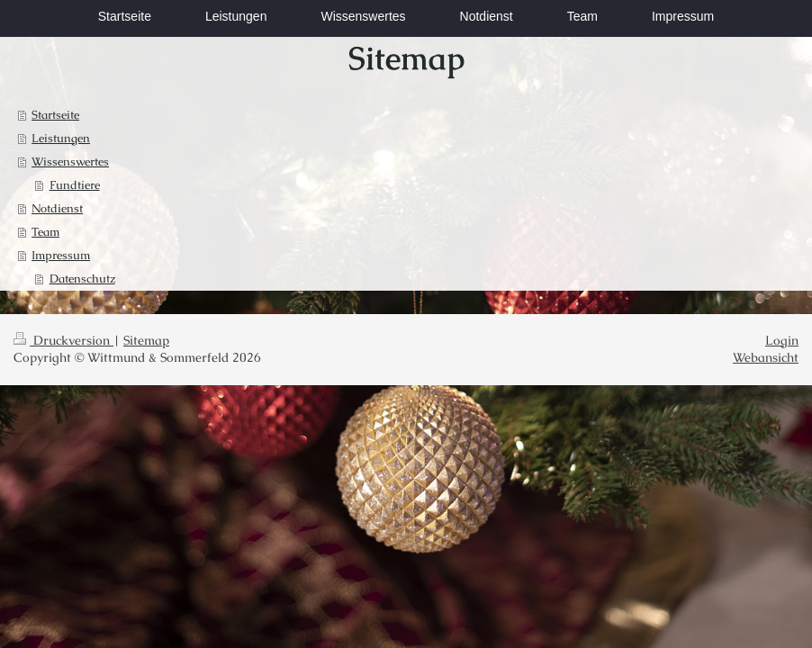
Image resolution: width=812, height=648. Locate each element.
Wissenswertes (70, 162)
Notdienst (57, 208)
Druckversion (63, 340)
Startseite (55, 115)
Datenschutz (82, 279)
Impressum (61, 255)
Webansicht (766, 357)
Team (45, 232)
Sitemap (146, 340)
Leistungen (61, 138)
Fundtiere (75, 185)
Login (782, 340)
